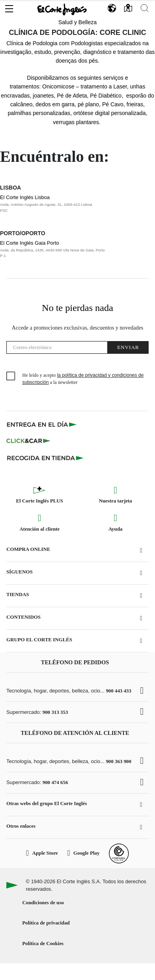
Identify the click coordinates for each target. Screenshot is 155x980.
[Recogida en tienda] (45, 458)
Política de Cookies (43, 944)
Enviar (128, 347)
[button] (9, 7)
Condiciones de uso (43, 903)
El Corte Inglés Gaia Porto (70, 249)
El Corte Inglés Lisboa (70, 204)
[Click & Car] (28, 441)
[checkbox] (11, 376)
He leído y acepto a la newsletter (83, 379)
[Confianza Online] (119, 853)
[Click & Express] (42, 424)
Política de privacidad (46, 923)
